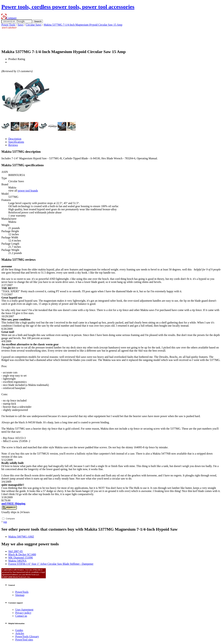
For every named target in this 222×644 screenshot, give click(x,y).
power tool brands (28, 191)
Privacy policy (23, 613)
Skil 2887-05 (16, 551)
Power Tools (8, 25)
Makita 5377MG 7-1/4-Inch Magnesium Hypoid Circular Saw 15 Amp (83, 25)
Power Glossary (27, 636)
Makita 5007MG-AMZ (21, 537)
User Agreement (24, 610)
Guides (19, 630)
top (5, 522)
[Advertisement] (65, 37)
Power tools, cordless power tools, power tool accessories (68, 7)
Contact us (21, 616)
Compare (9, 18)
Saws (20, 25)
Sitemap (20, 595)
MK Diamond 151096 (21, 558)
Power (22, 592)
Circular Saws (33, 25)
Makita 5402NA (17, 561)
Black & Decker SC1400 (22, 554)
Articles (20, 633)
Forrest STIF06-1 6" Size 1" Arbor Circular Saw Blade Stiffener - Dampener (51, 564)
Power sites (24, 640)
